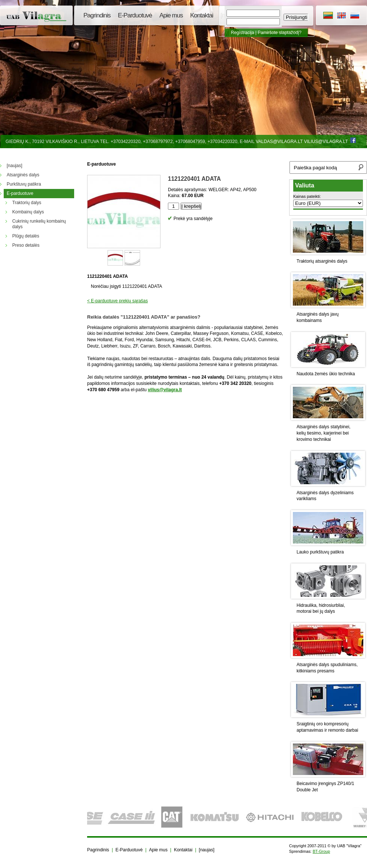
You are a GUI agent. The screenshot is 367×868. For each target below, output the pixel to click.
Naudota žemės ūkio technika (326, 374)
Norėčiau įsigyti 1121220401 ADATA (126, 286)
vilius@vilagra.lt (326, 142)
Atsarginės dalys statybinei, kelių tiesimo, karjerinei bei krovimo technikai (323, 433)
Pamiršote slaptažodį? (280, 33)
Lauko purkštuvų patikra (320, 552)
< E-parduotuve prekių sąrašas (118, 301)
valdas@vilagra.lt (279, 142)
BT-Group (321, 851)
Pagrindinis (97, 15)
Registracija (243, 33)
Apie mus (171, 15)
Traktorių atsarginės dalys (322, 261)
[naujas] (206, 850)
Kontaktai (202, 15)
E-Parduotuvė (135, 15)
